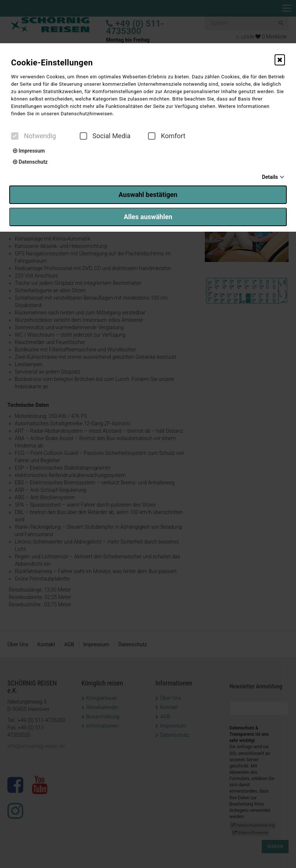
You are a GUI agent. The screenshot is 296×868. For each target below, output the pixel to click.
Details (270, 177)
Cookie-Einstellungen (52, 63)
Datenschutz (30, 162)
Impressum (29, 151)
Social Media (105, 136)
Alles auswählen (148, 217)
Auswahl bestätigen (148, 195)
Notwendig (34, 136)
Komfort (167, 136)
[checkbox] (15, 136)
